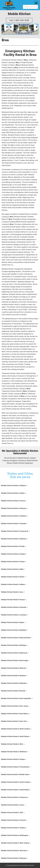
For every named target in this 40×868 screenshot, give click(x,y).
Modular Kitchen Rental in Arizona (14, 501)
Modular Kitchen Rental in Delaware (15, 539)
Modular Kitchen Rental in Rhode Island (16, 775)
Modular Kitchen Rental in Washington (16, 835)
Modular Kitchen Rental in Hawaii (14, 562)
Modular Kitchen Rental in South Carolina (16, 782)
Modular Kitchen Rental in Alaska (14, 493)
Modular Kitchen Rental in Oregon (14, 759)
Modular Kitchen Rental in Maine (14, 622)
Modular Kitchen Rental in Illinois (14, 577)
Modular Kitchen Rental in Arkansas (15, 508)
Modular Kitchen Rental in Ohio (13, 744)
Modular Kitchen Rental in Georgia (14, 554)
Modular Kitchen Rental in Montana (14, 676)
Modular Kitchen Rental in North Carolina (16, 729)
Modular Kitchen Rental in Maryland (15, 630)
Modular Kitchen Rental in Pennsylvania (16, 767)
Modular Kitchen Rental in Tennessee (15, 797)
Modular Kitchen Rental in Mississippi (15, 661)
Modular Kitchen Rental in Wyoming (15, 858)
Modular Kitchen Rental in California (15, 516)
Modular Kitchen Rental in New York (15, 721)
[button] (36, 3)
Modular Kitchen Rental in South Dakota (16, 790)
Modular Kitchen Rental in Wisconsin (15, 851)
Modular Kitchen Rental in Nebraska (15, 683)
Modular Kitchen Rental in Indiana (14, 584)
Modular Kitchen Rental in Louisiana (15, 615)
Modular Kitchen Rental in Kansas (14, 600)
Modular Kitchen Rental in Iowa (13, 592)
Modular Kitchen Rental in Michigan (15, 645)
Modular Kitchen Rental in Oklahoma (15, 752)
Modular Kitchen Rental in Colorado (14, 524)
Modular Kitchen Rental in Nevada (14, 691)
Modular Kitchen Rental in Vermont (14, 820)
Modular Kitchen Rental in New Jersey (15, 706)
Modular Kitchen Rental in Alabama (14, 486)
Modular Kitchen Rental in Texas (13, 805)
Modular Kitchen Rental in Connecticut (16, 531)
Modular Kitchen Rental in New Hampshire (17, 698)
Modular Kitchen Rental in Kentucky (15, 607)
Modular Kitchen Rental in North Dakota (16, 737)
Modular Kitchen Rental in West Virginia (16, 843)
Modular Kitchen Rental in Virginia (14, 828)
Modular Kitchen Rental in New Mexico (16, 714)
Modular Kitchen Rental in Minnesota (15, 653)
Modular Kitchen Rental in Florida (14, 546)
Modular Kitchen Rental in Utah (13, 813)
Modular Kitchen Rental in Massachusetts (17, 638)
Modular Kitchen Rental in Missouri (14, 668)
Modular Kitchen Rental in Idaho (13, 569)
